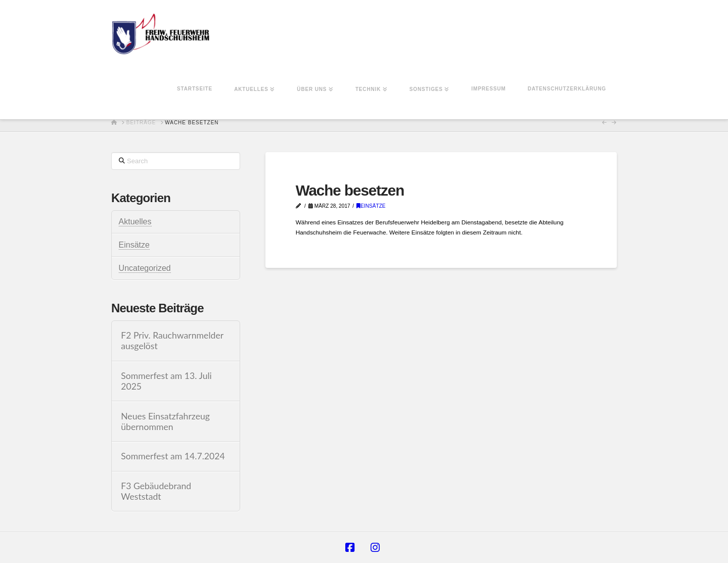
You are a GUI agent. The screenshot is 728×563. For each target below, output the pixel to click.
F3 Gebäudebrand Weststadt (156, 491)
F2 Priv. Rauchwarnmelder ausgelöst (172, 341)
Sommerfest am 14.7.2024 (173, 456)
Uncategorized (145, 268)
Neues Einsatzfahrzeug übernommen (165, 421)
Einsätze (371, 206)
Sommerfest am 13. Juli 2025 (166, 381)
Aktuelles (135, 222)
